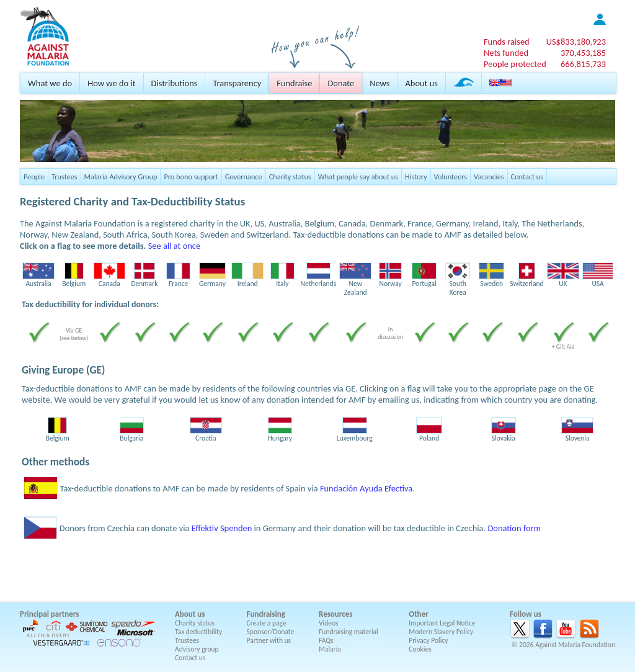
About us (421, 83)
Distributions (175, 83)
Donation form (514, 528)
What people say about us (358, 177)
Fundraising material (349, 632)
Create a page (267, 623)
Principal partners (49, 614)
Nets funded (506, 53)
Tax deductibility (198, 632)
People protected (515, 64)
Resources (335, 614)
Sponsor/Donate (271, 632)
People (34, 177)
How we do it (111, 83)
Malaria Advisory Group (121, 177)
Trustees (64, 177)
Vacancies (489, 177)
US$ (576, 42)
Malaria (330, 649)
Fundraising (266, 614)
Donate (341, 83)
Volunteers (451, 177)
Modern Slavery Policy (441, 632)
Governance (244, 177)
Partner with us (269, 640)
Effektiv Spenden (222, 528)
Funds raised (507, 42)
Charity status (290, 177)
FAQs (326, 640)
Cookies (420, 649)
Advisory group (197, 649)
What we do (50, 83)
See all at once (174, 246)
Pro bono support (191, 177)
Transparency (237, 83)
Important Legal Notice (442, 623)
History (416, 177)
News (380, 83)
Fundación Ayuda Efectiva (366, 488)
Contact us (527, 177)
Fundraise (294, 83)
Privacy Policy (428, 640)
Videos (329, 623)
